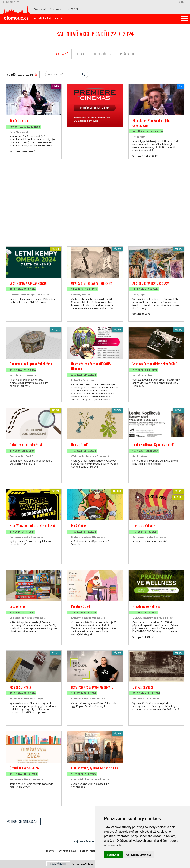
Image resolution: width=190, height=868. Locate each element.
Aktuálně (62, 54)
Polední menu (88, 851)
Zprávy (50, 851)
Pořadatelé (127, 54)
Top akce (81, 54)
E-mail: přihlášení (58, 864)
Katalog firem (67, 851)
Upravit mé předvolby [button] (139, 855)
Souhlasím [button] (113, 855)
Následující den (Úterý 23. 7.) (22, 821)
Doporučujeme (103, 54)
